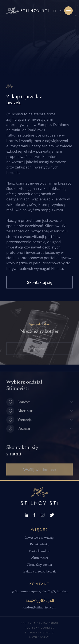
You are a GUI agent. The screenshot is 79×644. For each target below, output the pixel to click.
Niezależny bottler (39, 565)
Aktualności (39, 558)
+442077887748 (40, 600)
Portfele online (39, 551)
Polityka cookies (39, 628)
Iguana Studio (42, 632)
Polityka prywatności (40, 623)
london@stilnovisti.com (39, 607)
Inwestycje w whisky (40, 537)
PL (55, 11)
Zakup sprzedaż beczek (39, 571)
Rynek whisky (39, 544)
